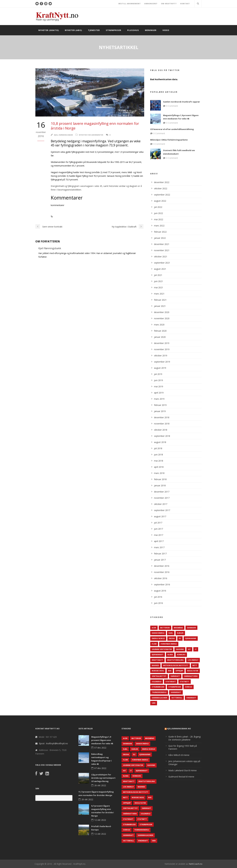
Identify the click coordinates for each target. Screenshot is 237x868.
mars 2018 (159, 473)
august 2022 (160, 201)
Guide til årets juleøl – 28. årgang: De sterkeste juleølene (185, 738)
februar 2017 (160, 554)
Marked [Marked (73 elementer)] (155, 665)
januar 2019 (160, 411)
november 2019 (162, 349)
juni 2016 (158, 603)
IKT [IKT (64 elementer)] (189, 649)
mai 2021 (159, 287)
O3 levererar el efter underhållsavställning (172, 129)
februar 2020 (160, 331)
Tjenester (94, 30)
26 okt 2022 (100, 785)
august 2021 (160, 269)
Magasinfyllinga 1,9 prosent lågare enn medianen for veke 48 (102, 740)
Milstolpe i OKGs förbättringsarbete (169, 140)
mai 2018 (159, 461)
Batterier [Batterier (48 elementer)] (165, 628)
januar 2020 (160, 337)
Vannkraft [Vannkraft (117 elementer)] (176, 692)
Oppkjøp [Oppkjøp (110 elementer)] (179, 671)
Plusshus (133, 30)
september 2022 (162, 195)
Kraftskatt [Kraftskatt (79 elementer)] (157, 660)
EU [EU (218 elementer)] (180, 638)
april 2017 (159, 541)
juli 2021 (158, 275)
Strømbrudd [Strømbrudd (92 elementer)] (158, 687)
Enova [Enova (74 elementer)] (172, 638)
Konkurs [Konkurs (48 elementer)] (181, 655)
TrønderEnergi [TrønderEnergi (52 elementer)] (159, 692)
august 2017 (160, 516)
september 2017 (162, 510)
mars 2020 (159, 325)
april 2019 (159, 393)
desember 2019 (162, 343)
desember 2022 (162, 182)
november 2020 (162, 318)
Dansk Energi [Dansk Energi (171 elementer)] (158, 633)
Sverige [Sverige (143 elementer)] (189, 687)
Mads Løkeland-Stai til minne (183, 770)
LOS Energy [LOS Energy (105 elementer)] (193, 660)
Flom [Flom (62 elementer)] (154, 644)
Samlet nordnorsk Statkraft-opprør (182, 102)
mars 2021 (159, 294)
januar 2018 (160, 485)
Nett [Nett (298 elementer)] (195, 665)
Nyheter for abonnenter (91, 135)
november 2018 (162, 424)
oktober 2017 (161, 504)
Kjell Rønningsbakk (63, 135)
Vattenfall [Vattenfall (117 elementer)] (177, 698)
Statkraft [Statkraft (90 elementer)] (171, 682)
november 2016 (162, 572)
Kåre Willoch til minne (179, 755)
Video (166, 30)
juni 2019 (158, 380)
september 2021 (162, 263)
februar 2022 (160, 232)
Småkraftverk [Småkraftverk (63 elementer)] (191, 676)
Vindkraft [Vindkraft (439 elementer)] (191, 698)
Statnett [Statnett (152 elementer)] (185, 682)
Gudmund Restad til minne (181, 777)
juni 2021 (158, 281)
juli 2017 (158, 523)
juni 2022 (158, 213)
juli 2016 (158, 597)
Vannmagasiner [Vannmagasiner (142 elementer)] (160, 698)
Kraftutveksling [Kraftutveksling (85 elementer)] (175, 660)
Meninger (151, 30)
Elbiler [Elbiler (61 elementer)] (180, 633)
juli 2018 (158, 448)
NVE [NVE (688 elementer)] (170, 671)
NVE (79, 217)
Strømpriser (114, 30)
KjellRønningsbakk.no (179, 729)
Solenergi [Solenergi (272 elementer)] (157, 682)
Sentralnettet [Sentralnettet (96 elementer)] (159, 676)
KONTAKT (185, 4)
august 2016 (160, 591)
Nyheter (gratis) (49, 30)
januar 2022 (160, 238)
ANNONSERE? (151, 4)
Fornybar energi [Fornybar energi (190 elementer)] (169, 644)
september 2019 (162, 362)
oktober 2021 (161, 257)
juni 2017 (158, 529)
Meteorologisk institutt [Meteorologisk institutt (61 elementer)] (176, 665)
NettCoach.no (196, 864)
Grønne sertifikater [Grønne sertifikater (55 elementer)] (162, 649)
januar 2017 (160, 560)
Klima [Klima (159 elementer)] (170, 655)
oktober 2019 (161, 356)
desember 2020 (162, 312)
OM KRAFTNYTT (169, 4)
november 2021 (162, 250)
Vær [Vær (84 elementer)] (154, 703)
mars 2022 (159, 226)
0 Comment (172, 106)
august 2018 (160, 442)
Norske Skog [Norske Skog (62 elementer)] (158, 671)
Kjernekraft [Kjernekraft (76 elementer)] (158, 655)
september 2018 (162, 436)
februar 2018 (160, 479)
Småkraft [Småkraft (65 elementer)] (175, 676)
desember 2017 (162, 492)
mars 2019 (159, 399)
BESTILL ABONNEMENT (130, 4)
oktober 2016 (161, 578)
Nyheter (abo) (73, 30)
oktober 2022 (161, 188)
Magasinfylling (65, 217)
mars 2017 (159, 547)
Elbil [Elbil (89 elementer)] (171, 633)
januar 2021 (160, 306)
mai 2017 (159, 535)
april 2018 (159, 467)
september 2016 (162, 584)
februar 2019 (160, 405)
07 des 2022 (100, 748)
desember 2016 (162, 566)
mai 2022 (159, 219)
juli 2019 (158, 374)
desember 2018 (162, 417)
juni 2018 (158, 455)
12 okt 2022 (100, 820)
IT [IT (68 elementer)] (196, 649)
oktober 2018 (161, 430)
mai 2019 (159, 386)
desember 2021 (162, 244)
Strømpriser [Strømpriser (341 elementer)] (175, 687)
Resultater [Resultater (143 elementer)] (193, 671)
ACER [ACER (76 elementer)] (154, 628)
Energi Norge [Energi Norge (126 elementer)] (158, 638)
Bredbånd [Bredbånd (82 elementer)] (178, 628)
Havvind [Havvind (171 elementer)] (180, 649)
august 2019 (160, 368)
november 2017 (162, 498)
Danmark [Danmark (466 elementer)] (191, 628)
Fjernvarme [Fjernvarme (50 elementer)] (191, 638)
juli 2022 (158, 207)
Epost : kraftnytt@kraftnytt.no (53, 743)
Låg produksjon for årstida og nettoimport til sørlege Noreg (103, 778)
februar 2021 (160, 300)
